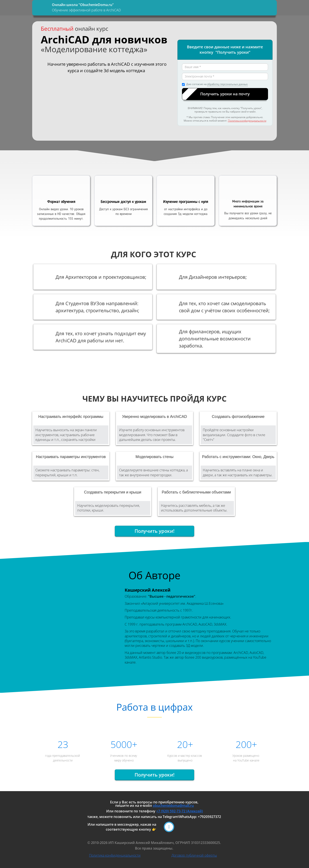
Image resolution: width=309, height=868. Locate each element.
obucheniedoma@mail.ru (173, 806)
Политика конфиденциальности (247, 121)
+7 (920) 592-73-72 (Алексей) (179, 811)
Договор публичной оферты (194, 855)
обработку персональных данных (227, 84)
